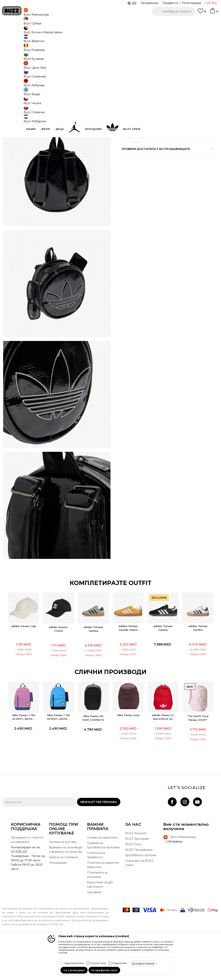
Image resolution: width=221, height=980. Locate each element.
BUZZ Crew (133, 889)
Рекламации (58, 907)
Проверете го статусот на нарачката (27, 884)
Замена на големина (63, 902)
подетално (135, 138)
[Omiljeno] (202, 13)
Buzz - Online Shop (13, 32)
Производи (34, 32)
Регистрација (191, 3)
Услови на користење (102, 882)
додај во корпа (161, 108)
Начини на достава (63, 886)
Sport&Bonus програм (141, 900)
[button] (174, 11)
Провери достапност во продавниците (166, 159)
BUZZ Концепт (136, 878)
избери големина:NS (134, 83)
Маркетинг (120, 963)
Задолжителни (74, 963)
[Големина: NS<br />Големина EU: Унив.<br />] (124, 90)
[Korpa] (214, 13)
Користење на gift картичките (100, 929)
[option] (110, 22)
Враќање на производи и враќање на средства (66, 894)
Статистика (98, 963)
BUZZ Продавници (139, 894)
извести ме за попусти (203, 64)
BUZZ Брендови (137, 883)
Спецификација (166, 146)
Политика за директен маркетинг (103, 909)
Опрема (49, 32)
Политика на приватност (96, 899)
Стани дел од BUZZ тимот (139, 907)
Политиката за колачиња (97, 919)
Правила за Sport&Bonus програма (103, 890)
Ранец (61, 32)
